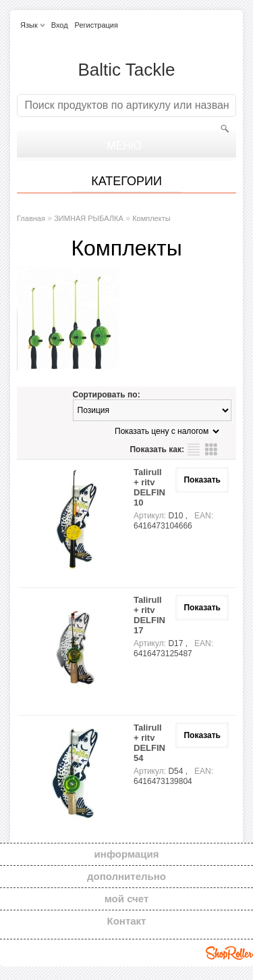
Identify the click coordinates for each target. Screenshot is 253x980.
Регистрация (96, 25)
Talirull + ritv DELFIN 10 (149, 487)
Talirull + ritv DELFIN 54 (149, 743)
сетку (211, 449)
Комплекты (151, 218)
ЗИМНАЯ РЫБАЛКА (89, 218)
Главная (31, 218)
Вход (60, 25)
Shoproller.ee (229, 953)
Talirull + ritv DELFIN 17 (149, 615)
